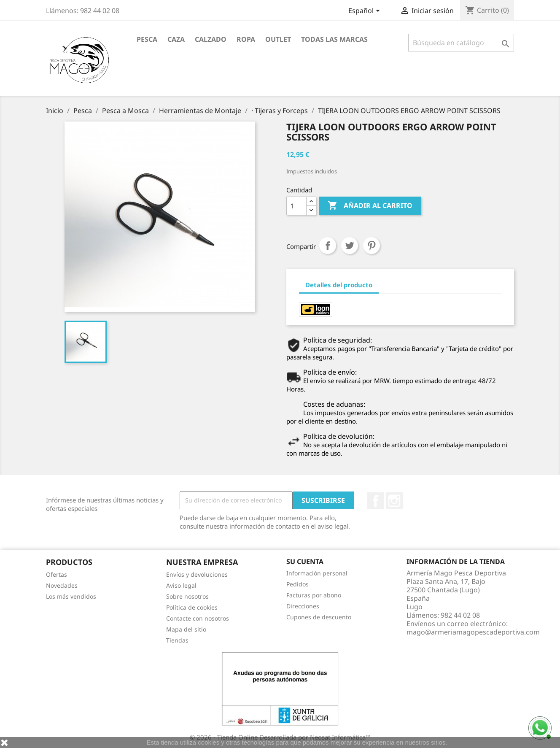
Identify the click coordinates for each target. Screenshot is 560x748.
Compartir (328, 246)
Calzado (211, 39)
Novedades (62, 585)
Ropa (246, 39)
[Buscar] (461, 43)
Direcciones (303, 606)
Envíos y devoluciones (197, 574)
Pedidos (297, 584)
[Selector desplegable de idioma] (366, 11)
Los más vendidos (71, 596)
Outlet (278, 39)
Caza (176, 39)
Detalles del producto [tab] (339, 285)
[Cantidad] (296, 206)
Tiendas (177, 640)
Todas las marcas (334, 39)
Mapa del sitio (186, 629)
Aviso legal (181, 585)
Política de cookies (192, 607)
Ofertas (57, 574)
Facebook (376, 501)
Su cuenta (305, 562)
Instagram (394, 501)
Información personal (317, 573)
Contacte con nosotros (198, 618)
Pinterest (372, 246)
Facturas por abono (314, 595)
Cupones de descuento (319, 617)
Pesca (147, 39)
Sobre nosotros (187, 596)
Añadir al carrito (370, 206)
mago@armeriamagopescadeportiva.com (473, 632)
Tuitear (350, 246)
